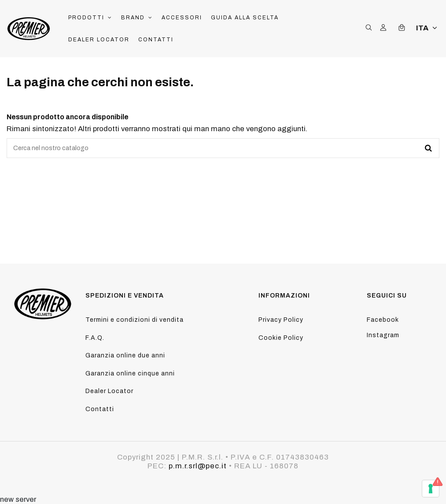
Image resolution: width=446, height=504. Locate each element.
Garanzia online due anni (125, 355)
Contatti (100, 409)
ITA (428, 28)
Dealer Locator (109, 391)
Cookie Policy (281, 338)
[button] (90, 18)
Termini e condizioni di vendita (135, 320)
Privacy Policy (281, 320)
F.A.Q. (95, 338)
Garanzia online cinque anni (130, 373)
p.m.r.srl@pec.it (198, 466)
